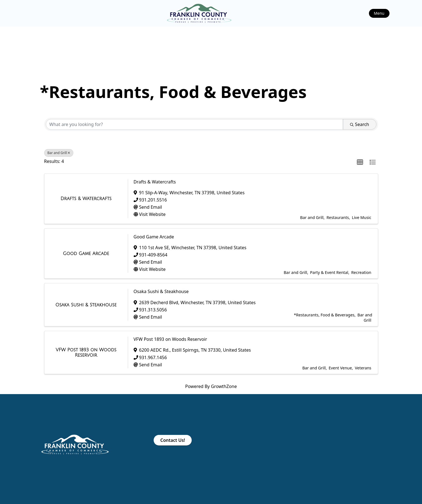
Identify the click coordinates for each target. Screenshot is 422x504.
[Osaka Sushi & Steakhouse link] (86, 305)
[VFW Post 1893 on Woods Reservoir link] (86, 353)
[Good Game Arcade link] (86, 254)
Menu (379, 13)
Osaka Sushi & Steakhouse (161, 291)
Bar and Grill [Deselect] (59, 153)
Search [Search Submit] (360, 124)
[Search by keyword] (194, 124)
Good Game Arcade (154, 237)
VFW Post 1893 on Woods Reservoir (170, 339)
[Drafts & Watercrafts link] (86, 199)
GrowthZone (224, 386)
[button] (360, 162)
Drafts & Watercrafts (155, 182)
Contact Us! (173, 440)
